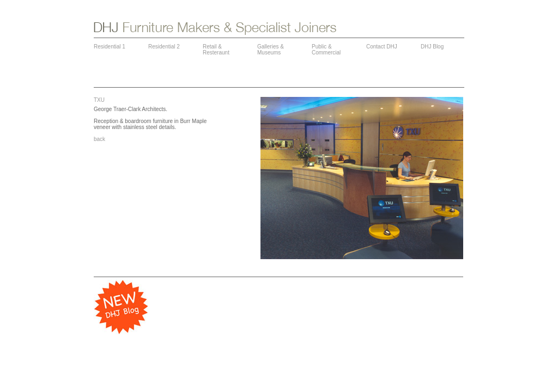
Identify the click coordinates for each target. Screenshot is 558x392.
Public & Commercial (326, 50)
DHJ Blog (432, 47)
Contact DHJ (382, 47)
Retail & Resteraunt (216, 50)
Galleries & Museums (271, 50)
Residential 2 (164, 47)
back (99, 139)
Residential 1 (110, 47)
